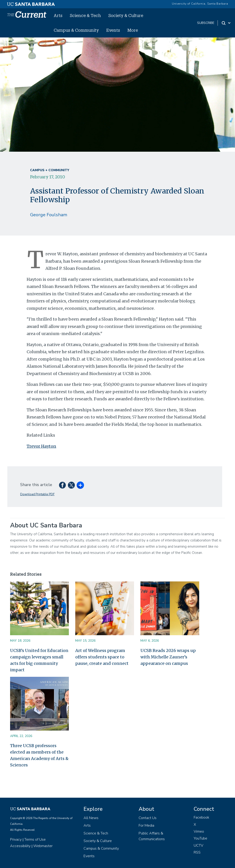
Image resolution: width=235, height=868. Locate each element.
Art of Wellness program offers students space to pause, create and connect (102, 657)
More (133, 30)
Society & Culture (126, 15)
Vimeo (199, 831)
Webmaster (43, 846)
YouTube (200, 838)
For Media (146, 825)
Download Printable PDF (37, 494)
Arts (58, 15)
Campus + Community (50, 170)
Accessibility (20, 846)
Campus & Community (76, 30)
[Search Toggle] (226, 23)
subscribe (206, 23)
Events (113, 30)
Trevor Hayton (41, 446)
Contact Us (148, 818)
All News (91, 818)
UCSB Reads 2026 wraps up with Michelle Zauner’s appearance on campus (168, 657)
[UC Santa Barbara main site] (31, 3)
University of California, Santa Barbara (200, 4)
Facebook (201, 817)
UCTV (199, 845)
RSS (197, 852)
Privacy (16, 840)
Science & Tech (85, 15)
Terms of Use (35, 840)
